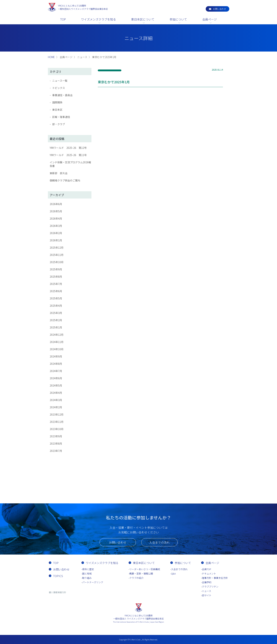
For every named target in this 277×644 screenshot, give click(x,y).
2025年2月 (56, 320)
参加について (178, 19)
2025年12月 (57, 248)
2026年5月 (56, 211)
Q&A (173, 574)
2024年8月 (56, 364)
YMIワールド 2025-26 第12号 (68, 148)
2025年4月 (56, 306)
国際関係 (57, 102)
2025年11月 (57, 255)
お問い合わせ (219, 9)
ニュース (207, 591)
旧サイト (207, 595)
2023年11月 (57, 422)
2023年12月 (57, 414)
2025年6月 (56, 291)
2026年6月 (56, 204)
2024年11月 (57, 342)
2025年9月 (56, 269)
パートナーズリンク (93, 582)
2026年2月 (56, 233)
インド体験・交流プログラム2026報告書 (70, 164)
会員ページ (210, 19)
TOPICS (58, 576)
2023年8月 (56, 443)
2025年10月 (57, 262)
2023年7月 (56, 451)
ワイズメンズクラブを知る (99, 19)
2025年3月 (56, 313)
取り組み (87, 578)
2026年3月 (56, 226)
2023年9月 (56, 436)
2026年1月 (56, 240)
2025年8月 (56, 277)
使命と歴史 (88, 569)
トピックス (59, 88)
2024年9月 (56, 356)
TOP (63, 19)
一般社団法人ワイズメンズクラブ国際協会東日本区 (83, 7)
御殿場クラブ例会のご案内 (65, 180)
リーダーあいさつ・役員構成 (145, 569)
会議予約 (207, 582)
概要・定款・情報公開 (141, 574)
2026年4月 (56, 218)
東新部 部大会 (59, 173)
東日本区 (57, 110)
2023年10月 (57, 429)
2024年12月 (57, 335)
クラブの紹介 (136, 578)
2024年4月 (56, 393)
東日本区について (143, 19)
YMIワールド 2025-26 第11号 (68, 155)
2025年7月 (56, 284)
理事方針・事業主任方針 (215, 578)
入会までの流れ (159, 542)
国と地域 (87, 574)
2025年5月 (56, 298)
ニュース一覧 (60, 81)
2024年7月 (56, 371)
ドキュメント (209, 574)
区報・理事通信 (61, 117)
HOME (51, 57)
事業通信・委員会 (62, 95)
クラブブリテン (210, 587)
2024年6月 (56, 378)
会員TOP (207, 569)
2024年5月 (56, 385)
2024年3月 (56, 400)
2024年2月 (56, 407)
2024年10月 (57, 349)
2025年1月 (56, 327)
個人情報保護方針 (58, 592)
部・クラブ (59, 124)
